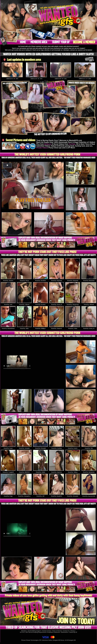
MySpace (48, 144)
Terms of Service (57, 631)
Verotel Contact (47, 631)
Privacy (73, 631)
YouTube (72, 144)
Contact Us (66, 631)
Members (24, 631)
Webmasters (65, 632)
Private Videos (42, 148)
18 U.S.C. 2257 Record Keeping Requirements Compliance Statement (40, 632)
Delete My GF (73, 632)
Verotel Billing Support (34, 631)
